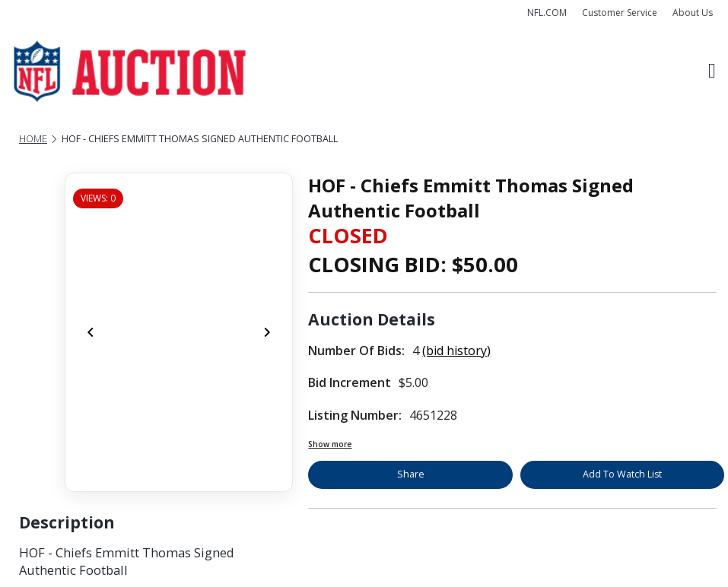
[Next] (267, 332)
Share (411, 474)
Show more (330, 444)
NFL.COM (547, 13)
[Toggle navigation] (712, 71)
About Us (693, 13)
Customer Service (620, 13)
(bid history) (456, 351)
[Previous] (91, 332)
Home (33, 139)
